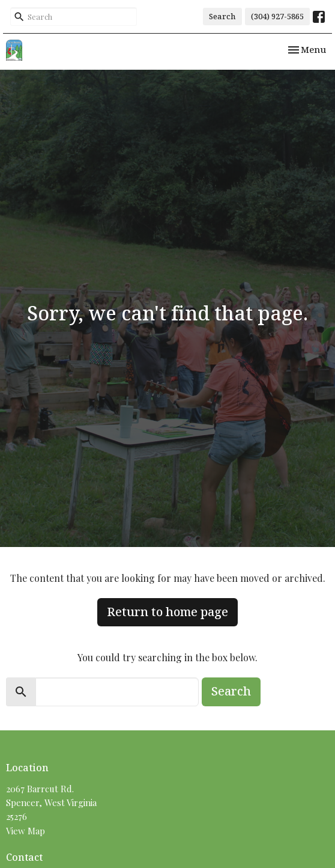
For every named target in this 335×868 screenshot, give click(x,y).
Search (222, 16)
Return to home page (167, 612)
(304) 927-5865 (277, 16)
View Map (26, 831)
